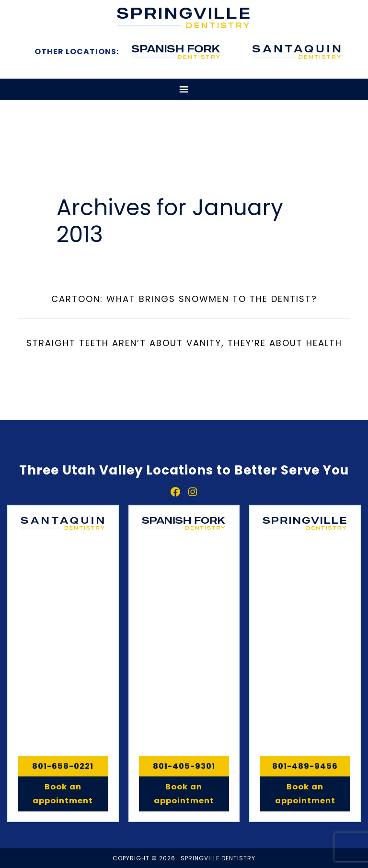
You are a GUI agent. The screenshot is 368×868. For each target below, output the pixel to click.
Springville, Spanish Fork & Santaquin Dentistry (184, 18)
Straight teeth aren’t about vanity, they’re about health (184, 343)
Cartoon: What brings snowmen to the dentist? (184, 299)
